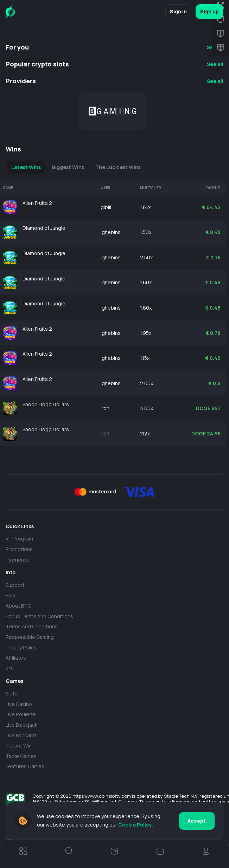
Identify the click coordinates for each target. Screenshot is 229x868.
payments (17, 560)
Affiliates (16, 658)
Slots (12, 694)
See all (215, 64)
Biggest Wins (68, 167)
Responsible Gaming (30, 637)
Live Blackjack (21, 725)
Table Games (21, 756)
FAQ (10, 595)
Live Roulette (21, 714)
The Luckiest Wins (118, 167)
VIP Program (19, 539)
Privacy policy (21, 647)
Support (15, 585)
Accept (197, 821)
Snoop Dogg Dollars (46, 404)
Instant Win (19, 746)
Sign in (178, 11)
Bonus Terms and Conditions (39, 616)
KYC (10, 668)
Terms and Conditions (32, 626)
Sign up (209, 11)
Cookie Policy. (136, 825)
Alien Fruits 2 (37, 203)
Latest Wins (26, 167)
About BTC (18, 606)
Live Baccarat (21, 735)
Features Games (25, 766)
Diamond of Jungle (44, 228)
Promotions (19, 549)
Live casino (19, 704)
